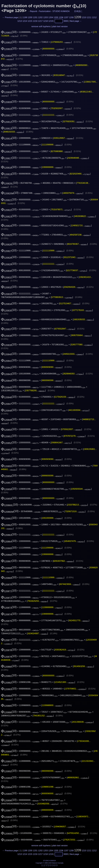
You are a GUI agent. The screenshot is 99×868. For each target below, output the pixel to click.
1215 (30, 21)
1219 (51, 21)
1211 (89, 17)
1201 (35, 17)
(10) (9, 32)
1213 (20, 21)
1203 (46, 17)
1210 (84, 17)
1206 (61, 17)
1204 (51, 17)
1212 (94, 17)
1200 (30, 17)
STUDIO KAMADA (61, 11)
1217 (40, 21)
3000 (66, 21)
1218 (46, 21)
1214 (25, 21)
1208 (71, 17)
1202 (40, 17)
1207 (66, 17)
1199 (25, 17)
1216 (35, 21)
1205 (56, 17)
